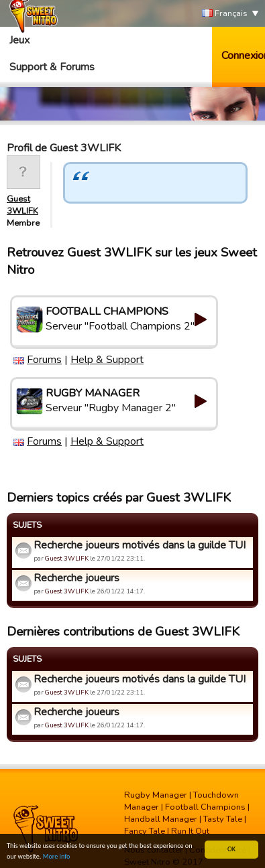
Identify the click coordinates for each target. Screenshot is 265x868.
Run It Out (190, 831)
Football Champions (205, 807)
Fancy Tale (145, 831)
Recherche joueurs (76, 578)
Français (225, 14)
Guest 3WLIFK (22, 205)
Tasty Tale (223, 819)
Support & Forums (52, 67)
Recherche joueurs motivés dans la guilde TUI (140, 545)
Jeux (19, 40)
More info (57, 857)
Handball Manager (161, 819)
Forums (44, 360)
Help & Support (107, 360)
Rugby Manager (156, 795)
